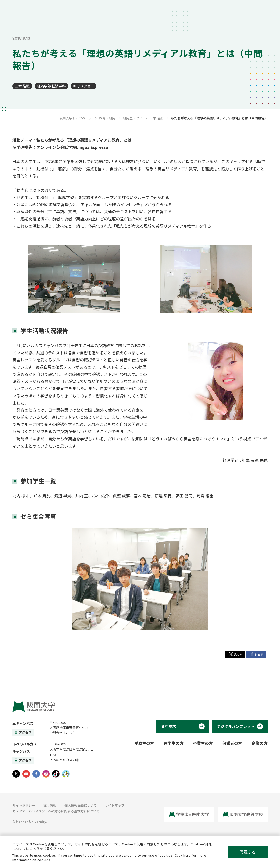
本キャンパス (23, 723)
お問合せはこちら (63, 733)
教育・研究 (107, 118)
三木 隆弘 (22, 86)
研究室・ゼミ (133, 118)
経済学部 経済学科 (51, 86)
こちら (34, 848)
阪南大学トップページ (76, 118)
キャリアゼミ (84, 86)
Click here (183, 855)
